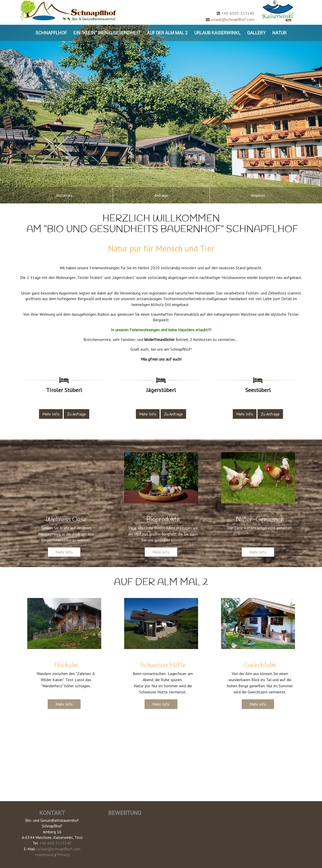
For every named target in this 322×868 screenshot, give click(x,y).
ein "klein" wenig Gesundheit (107, 33)
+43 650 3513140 (55, 843)
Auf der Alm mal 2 (167, 33)
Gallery (256, 33)
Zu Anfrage (76, 414)
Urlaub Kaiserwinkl (217, 33)
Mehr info (258, 704)
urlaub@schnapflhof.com (230, 19)
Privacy (63, 854)
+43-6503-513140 (235, 13)
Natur (279, 33)
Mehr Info (51, 414)
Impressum (44, 854)
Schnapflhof (51, 33)
